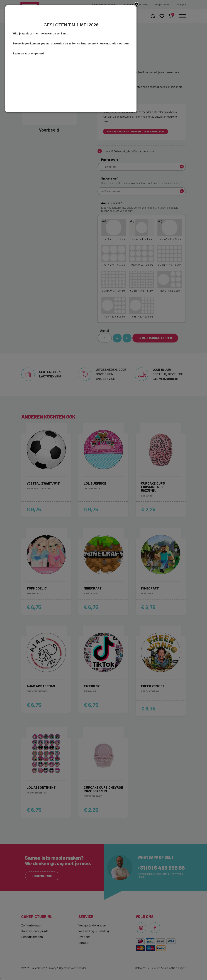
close (169, 436)
